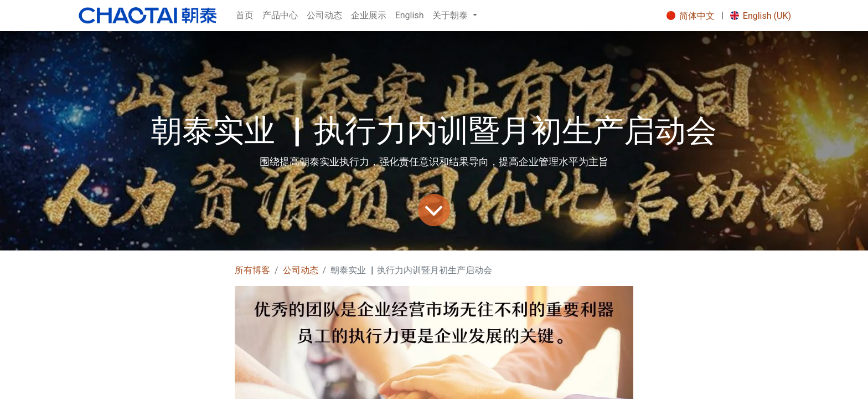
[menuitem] (245, 16)
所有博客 (252, 270)
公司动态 (301, 270)
